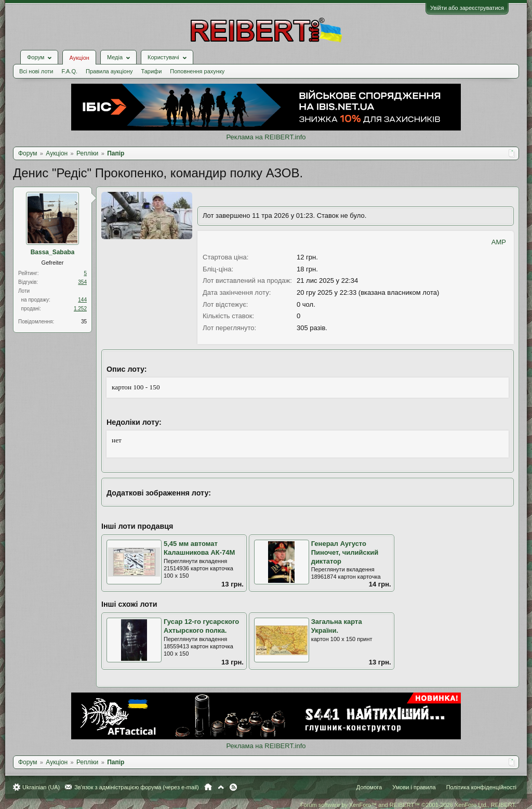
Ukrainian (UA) (41, 787)
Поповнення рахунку (197, 71)
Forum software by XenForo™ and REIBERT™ (408, 805)
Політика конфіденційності (481, 787)
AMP (499, 242)
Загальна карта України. (337, 626)
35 (84, 322)
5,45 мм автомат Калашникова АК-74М (199, 548)
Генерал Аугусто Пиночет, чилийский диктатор (345, 552)
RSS (233, 787)
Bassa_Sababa (53, 252)
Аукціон (79, 58)
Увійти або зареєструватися (467, 8)
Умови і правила (414, 787)
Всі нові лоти (36, 71)
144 (82, 300)
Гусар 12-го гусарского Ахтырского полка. (201, 626)
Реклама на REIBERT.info (266, 137)
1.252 (80, 309)
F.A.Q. (69, 71)
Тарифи (152, 71)
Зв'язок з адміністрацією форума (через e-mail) (137, 787)
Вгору (221, 787)
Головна (208, 787)
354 (82, 282)
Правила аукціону (109, 71)
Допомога (369, 787)
